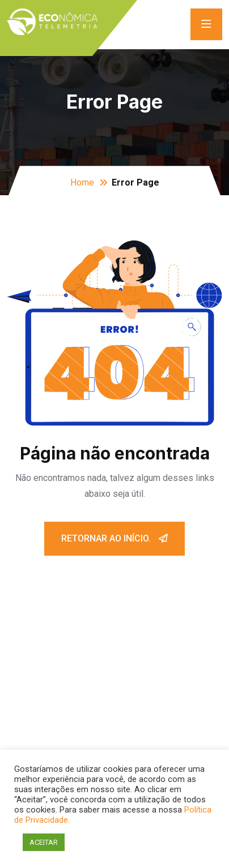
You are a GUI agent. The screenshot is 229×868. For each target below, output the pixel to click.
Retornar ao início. (114, 538)
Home (82, 182)
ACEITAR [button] (44, 842)
